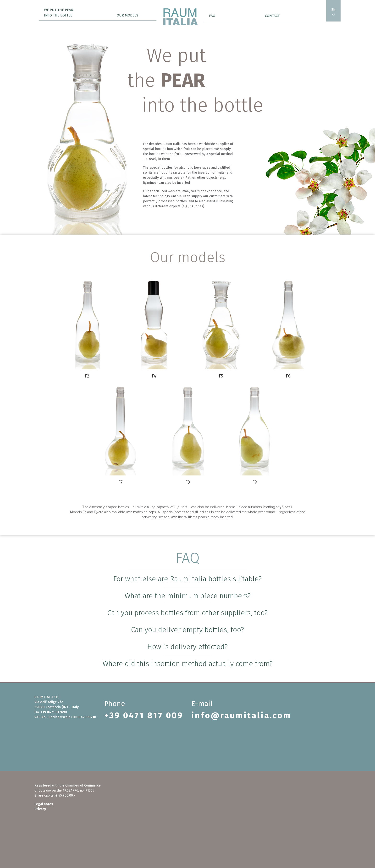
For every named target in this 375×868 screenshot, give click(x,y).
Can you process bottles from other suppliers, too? (187, 613)
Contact (272, 16)
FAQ (212, 16)
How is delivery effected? (187, 647)
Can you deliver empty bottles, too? (187, 630)
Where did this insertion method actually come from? (188, 664)
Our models (127, 15)
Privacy (40, 809)
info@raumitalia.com (241, 715)
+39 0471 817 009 (144, 715)
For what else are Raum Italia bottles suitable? (187, 579)
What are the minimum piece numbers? (188, 596)
